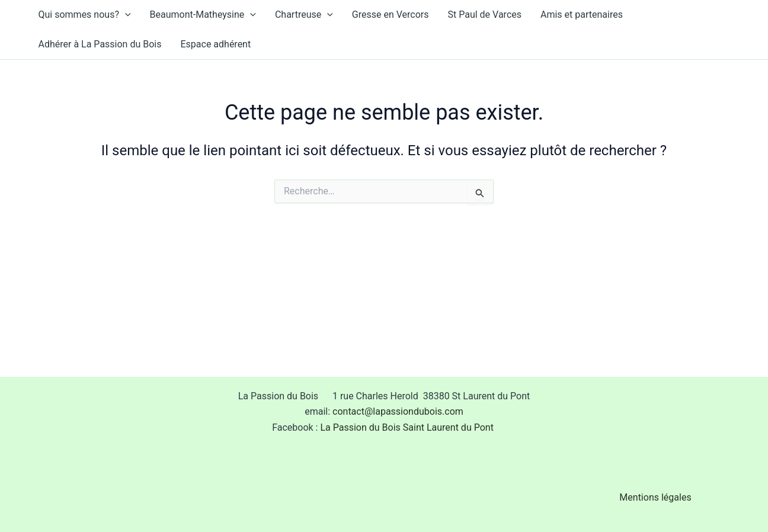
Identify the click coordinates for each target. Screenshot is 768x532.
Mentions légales (655, 497)
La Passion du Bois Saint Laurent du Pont (408, 427)
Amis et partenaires (582, 15)
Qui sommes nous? (85, 15)
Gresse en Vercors (391, 15)
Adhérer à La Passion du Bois (100, 44)
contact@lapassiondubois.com (398, 411)
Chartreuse (304, 15)
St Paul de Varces (485, 15)
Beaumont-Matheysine (203, 15)
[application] (125, 15)
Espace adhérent (215, 44)
